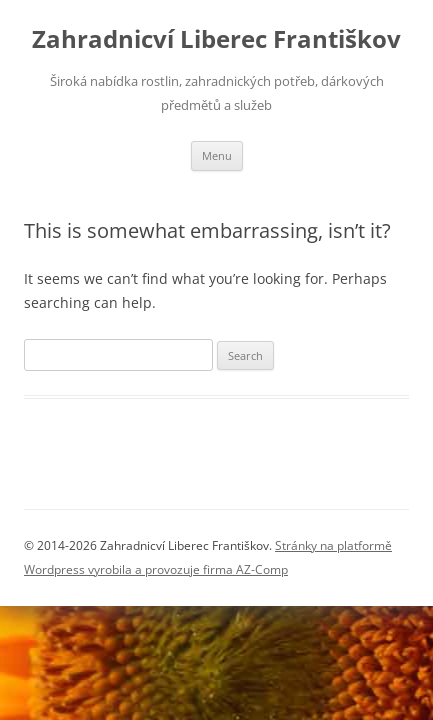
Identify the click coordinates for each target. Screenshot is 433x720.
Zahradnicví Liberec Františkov (216, 39)
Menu (217, 155)
